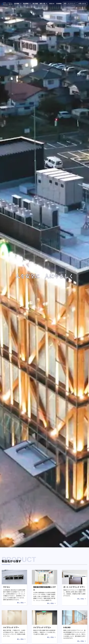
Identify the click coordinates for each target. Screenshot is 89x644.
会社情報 (18, 4)
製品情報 (27, 4)
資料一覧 (44, 4)
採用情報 (59, 4)
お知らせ (52, 4)
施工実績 (35, 4)
